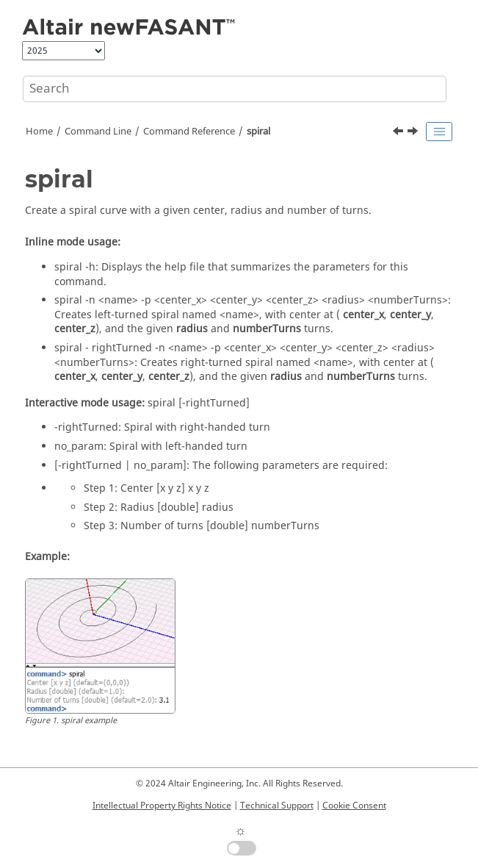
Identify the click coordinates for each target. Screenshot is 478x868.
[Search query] (235, 89)
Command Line (98, 132)
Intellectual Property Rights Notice (162, 806)
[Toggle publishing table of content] (439, 132)
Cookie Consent (354, 806)
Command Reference (189, 132)
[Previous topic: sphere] (399, 133)
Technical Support (277, 806)
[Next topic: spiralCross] (414, 133)
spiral (258, 132)
